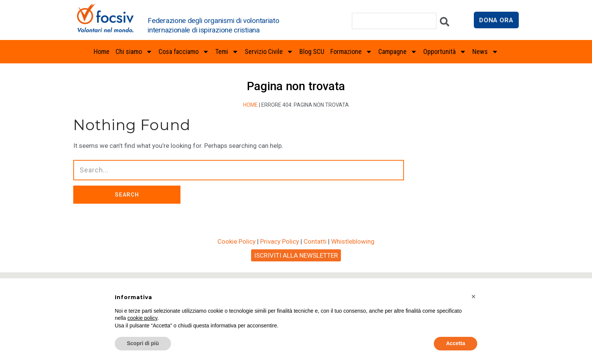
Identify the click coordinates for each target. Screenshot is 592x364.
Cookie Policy (237, 255)
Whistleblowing (353, 255)
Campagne (398, 52)
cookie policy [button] (142, 318)
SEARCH (229, 201)
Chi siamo (134, 52)
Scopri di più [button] (143, 343)
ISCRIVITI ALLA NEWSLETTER (296, 269)
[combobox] (394, 21)
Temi (227, 52)
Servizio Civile (269, 52)
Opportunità (445, 52)
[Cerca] (445, 24)
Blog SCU (312, 51)
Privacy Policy (280, 255)
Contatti (315, 255)
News (485, 52)
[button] (473, 296)
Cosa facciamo (184, 52)
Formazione (351, 52)
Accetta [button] (456, 343)
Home (102, 51)
